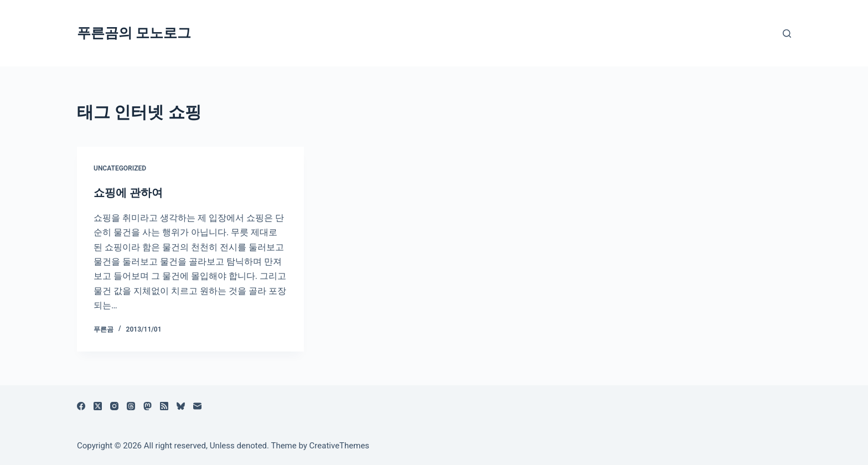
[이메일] (197, 406)
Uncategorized (120, 168)
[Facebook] (81, 406)
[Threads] (131, 406)
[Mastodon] (148, 406)
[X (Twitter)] (98, 406)
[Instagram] (114, 406)
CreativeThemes (340, 446)
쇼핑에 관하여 (128, 193)
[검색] (787, 33)
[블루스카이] (181, 406)
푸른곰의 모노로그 (134, 33)
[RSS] (164, 406)
